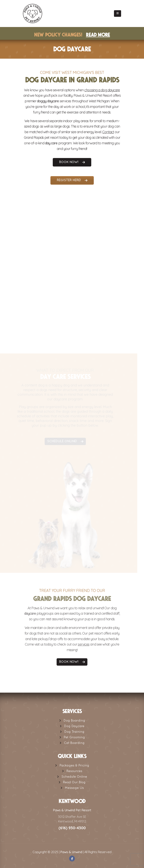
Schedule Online (74, 777)
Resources (74, 771)
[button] (118, 14)
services (84, 646)
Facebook (72, 859)
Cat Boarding (74, 743)
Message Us (74, 788)
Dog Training (74, 732)
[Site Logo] (33, 14)
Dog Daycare (74, 726)
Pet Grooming (74, 738)
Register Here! (72, 180)
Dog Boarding (74, 721)
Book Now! (72, 162)
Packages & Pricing (74, 766)
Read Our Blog (74, 783)
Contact (108, 133)
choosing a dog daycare (102, 91)
